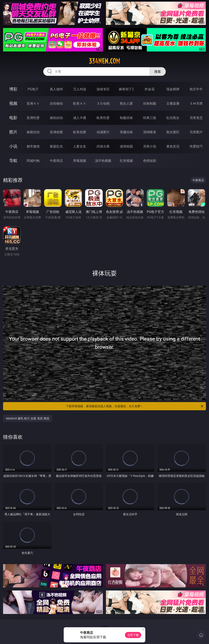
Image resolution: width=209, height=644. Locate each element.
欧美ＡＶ (80, 103)
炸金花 (150, 89)
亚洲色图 (56, 132)
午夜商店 (56, 161)
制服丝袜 (126, 118)
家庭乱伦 (56, 146)
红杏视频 (126, 161)
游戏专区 (103, 89)
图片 (13, 132)
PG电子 (33, 89)
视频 (13, 103)
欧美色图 (80, 132)
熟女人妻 (126, 103)
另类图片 (196, 132)
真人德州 (56, 89)
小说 (13, 146)
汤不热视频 (103, 161)
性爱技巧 (196, 146)
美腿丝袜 (126, 132)
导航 (13, 160)
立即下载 (133, 635)
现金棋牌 (173, 89)
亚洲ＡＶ (33, 103)
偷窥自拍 (33, 132)
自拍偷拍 (56, 103)
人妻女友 (80, 146)
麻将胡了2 (126, 89)
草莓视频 (80, 161)
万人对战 (80, 89)
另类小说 (150, 146)
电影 (13, 118)
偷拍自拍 (56, 118)
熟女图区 (173, 132)
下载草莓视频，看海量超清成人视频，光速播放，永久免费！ (135, 406)
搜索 (158, 72)
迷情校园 (126, 146)
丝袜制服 (150, 103)
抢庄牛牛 (196, 89)
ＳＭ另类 (196, 103)
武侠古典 (103, 146)
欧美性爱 (103, 118)
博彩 (13, 89)
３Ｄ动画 (103, 103)
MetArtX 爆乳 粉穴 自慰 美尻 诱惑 (28, 418)
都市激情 (33, 146)
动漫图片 (103, 132)
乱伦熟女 (173, 118)
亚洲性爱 (33, 118)
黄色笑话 (173, 146)
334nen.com (104, 61)
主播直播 (173, 103)
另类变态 (196, 118)
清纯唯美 (150, 132)
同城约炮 (33, 161)
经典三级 (150, 118)
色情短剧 (150, 161)
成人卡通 (80, 118)
